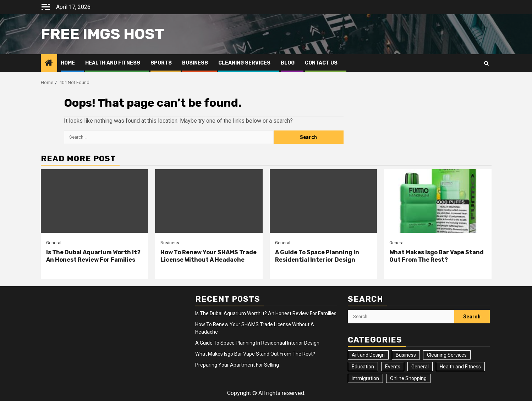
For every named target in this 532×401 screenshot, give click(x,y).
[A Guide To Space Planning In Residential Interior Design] (323, 201)
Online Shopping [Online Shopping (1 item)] (408, 378)
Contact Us (321, 63)
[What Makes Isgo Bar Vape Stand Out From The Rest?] (438, 201)
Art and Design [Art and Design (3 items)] (368, 355)
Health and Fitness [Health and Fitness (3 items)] (460, 367)
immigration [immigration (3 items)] (365, 378)
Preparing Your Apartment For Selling (237, 365)
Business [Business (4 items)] (406, 355)
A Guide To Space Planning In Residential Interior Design (317, 256)
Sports (161, 63)
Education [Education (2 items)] (363, 367)
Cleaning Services (244, 63)
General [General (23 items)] (420, 367)
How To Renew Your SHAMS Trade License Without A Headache (209, 256)
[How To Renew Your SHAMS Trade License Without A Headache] (209, 201)
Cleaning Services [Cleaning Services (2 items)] (447, 355)
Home (68, 63)
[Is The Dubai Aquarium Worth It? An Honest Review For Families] (95, 201)
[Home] (49, 63)
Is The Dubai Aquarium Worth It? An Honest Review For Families (93, 256)
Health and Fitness (113, 63)
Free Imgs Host (103, 34)
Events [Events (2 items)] (393, 367)
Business (195, 63)
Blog (288, 63)
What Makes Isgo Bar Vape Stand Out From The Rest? (437, 256)
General (54, 243)
